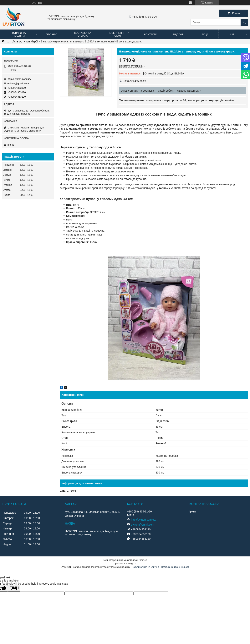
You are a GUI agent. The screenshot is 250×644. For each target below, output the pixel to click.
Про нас (52, 34)
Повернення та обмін (118, 34)
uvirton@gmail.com (18, 83)
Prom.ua (143, 560)
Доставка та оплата (83, 34)
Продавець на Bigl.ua (125, 564)
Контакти (151, 34)
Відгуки (178, 34)
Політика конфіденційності (175, 567)
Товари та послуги (19, 34)
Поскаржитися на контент (145, 567)
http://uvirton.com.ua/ (19, 79)
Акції (205, 34)
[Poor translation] (14, 588)
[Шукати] (244, 22)
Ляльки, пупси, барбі (25, 41)
